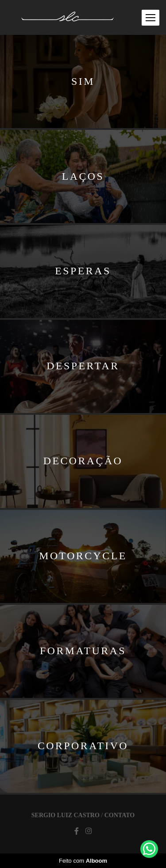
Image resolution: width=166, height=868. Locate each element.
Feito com (83, 861)
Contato (120, 815)
